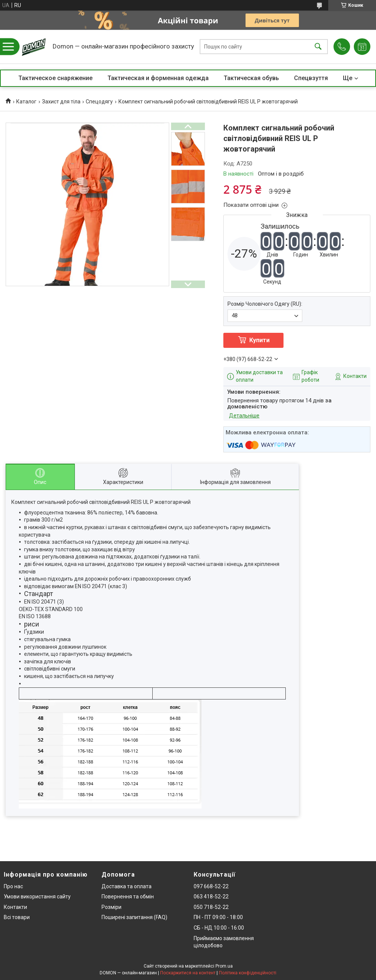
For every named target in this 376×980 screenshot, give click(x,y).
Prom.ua (224, 966)
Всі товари (17, 917)
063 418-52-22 (211, 897)
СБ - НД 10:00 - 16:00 (219, 928)
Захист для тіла (61, 102)
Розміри (111, 907)
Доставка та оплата (127, 886)
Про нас (13, 886)
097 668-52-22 (211, 886)
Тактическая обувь (251, 78)
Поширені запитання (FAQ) (134, 917)
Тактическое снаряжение (55, 78)
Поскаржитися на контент (188, 973)
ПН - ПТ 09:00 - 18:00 (218, 917)
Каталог (26, 102)
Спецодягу (99, 102)
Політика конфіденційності (248, 973)
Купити (259, 340)
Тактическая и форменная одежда (158, 78)
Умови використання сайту (37, 897)
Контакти (15, 907)
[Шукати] (318, 47)
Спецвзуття (311, 78)
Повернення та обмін (128, 897)
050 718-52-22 (211, 907)
